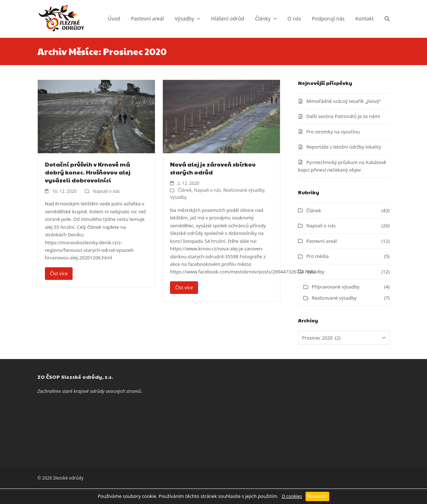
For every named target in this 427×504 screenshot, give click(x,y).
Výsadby (178, 197)
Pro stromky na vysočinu (333, 132)
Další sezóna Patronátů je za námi (343, 116)
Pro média (317, 256)
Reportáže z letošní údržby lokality (344, 147)
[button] (387, 19)
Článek (185, 190)
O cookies (292, 496)
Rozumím (318, 496)
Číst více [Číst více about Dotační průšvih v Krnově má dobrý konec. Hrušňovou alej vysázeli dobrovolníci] (59, 273)
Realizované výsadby (244, 190)
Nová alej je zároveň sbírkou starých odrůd (213, 168)
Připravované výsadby (336, 287)
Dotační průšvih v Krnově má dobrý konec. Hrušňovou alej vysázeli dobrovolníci (88, 172)
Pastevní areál (322, 241)
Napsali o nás (106, 191)
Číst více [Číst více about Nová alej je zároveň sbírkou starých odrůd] (184, 287)
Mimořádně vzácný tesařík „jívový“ (343, 101)
